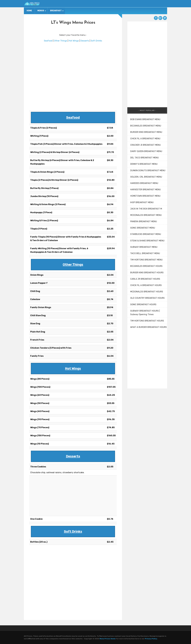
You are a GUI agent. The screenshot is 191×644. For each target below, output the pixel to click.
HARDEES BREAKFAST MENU (144, 183)
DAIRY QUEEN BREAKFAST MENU (146, 151)
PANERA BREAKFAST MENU (144, 221)
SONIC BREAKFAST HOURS (143, 304)
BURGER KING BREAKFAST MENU (146, 132)
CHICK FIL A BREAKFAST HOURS (146, 285)
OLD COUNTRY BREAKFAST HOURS (147, 298)
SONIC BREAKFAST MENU (143, 228)
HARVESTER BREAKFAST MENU (146, 190)
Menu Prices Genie (108, 639)
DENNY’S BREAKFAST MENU (144, 164)
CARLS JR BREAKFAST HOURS (145, 279)
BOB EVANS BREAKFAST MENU (145, 119)
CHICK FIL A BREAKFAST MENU (145, 139)
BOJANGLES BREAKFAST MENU (146, 126)
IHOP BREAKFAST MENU (142, 202)
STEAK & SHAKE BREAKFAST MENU (147, 241)
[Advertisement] (73, 76)
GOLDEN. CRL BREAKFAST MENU (146, 177)
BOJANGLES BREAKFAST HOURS (146, 266)
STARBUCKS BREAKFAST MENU (146, 234)
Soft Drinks (96, 41)
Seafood (48, 41)
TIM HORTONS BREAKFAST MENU (146, 260)
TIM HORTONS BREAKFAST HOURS (147, 321)
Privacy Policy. (151, 639)
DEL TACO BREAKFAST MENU (145, 158)
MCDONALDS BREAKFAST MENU (146, 215)
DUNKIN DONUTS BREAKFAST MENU (148, 170)
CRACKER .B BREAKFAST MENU (146, 145)
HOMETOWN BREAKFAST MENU (145, 196)
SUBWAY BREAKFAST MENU (144, 247)
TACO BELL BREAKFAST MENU (145, 253)
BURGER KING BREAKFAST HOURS (147, 273)
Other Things (61, 41)
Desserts (85, 41)
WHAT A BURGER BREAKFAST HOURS (148, 327)
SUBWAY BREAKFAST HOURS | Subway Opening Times (145, 313)
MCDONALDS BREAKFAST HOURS (147, 292)
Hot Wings (74, 41)
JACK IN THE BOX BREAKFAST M (146, 209)
